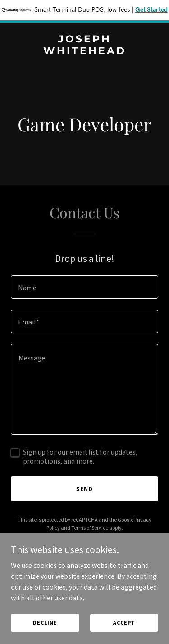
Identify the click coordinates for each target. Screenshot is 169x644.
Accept (124, 623)
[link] (84, 51)
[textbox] (84, 287)
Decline (45, 623)
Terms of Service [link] (90, 528)
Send (84, 489)
